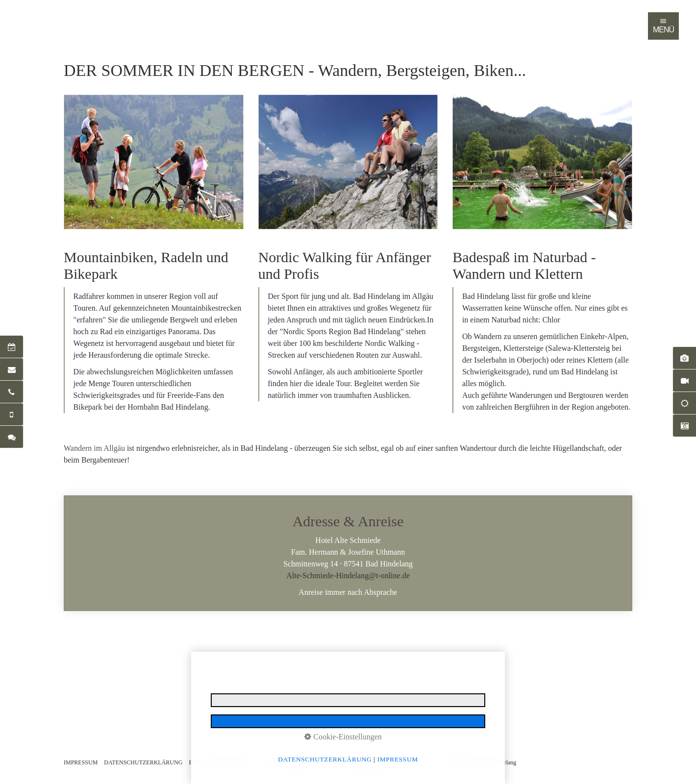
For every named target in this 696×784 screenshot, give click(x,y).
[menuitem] (74, 17)
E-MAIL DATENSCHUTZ (221, 762)
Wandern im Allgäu (94, 448)
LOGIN (414, 762)
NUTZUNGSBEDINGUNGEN (297, 762)
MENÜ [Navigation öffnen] (663, 25)
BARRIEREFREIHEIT (368, 762)
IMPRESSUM (81, 762)
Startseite (74, 17)
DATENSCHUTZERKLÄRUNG (143, 762)
